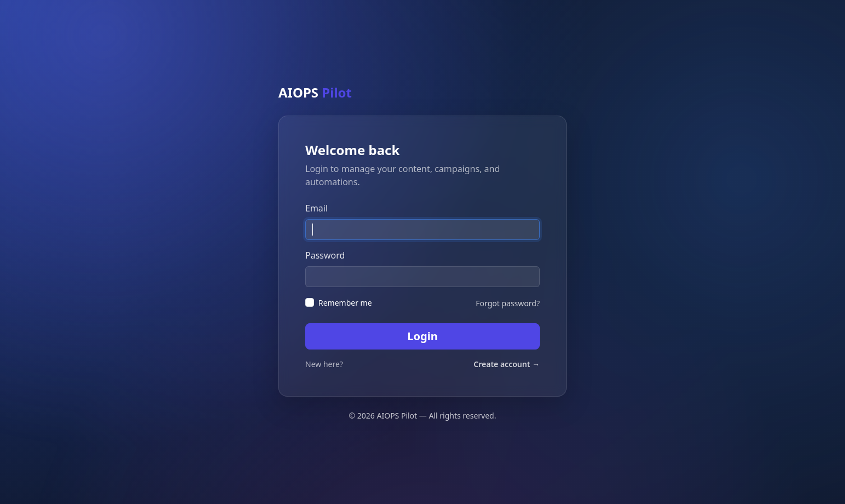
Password (325, 255)
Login (422, 336)
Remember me (345, 303)
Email (316, 208)
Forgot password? (508, 303)
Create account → (507, 364)
